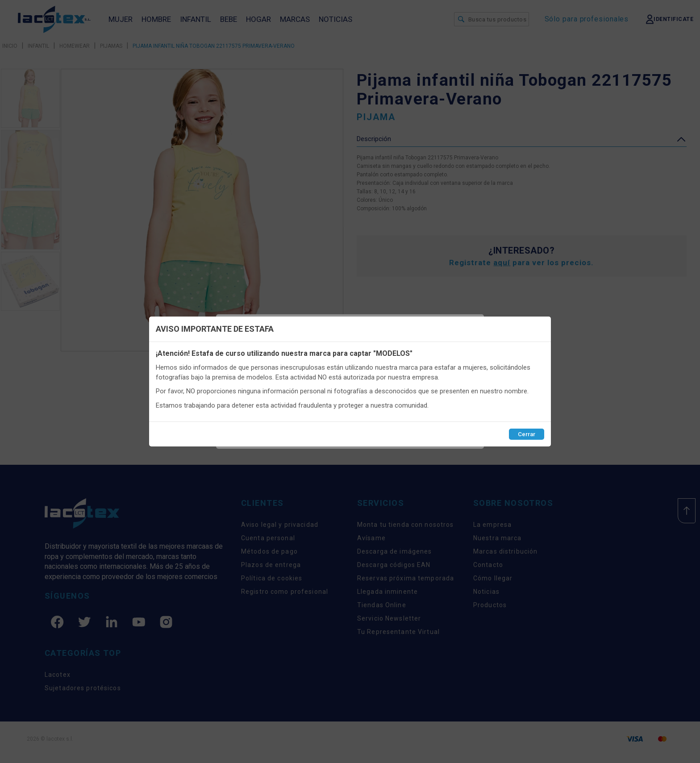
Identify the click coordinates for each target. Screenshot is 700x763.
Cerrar (527, 434)
